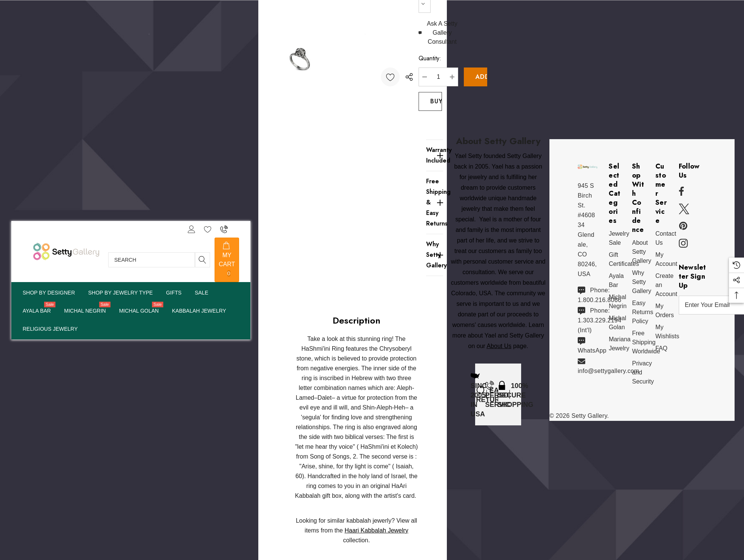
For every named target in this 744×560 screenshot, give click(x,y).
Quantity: (430, 58)
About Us (499, 347)
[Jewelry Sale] (619, 238)
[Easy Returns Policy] (643, 312)
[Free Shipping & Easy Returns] (435, 202)
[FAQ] (661, 348)
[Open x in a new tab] (684, 209)
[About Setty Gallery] (642, 252)
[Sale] (201, 293)
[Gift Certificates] (624, 259)
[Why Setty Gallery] (435, 255)
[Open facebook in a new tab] (680, 192)
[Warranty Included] (435, 155)
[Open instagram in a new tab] (683, 244)
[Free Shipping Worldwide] (646, 342)
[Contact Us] (666, 238)
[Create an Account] (666, 285)
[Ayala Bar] (37, 311)
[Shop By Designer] (49, 293)
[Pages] (120, 293)
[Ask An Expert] (439, 33)
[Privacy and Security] (643, 373)
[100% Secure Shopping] (515, 394)
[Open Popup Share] (409, 77)
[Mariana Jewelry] (620, 344)
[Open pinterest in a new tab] (683, 226)
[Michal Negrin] (85, 311)
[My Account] (666, 259)
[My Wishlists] (667, 332)
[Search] (202, 260)
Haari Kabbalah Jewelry (377, 530)
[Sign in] (191, 229)
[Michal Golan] (139, 311)
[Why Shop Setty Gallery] (642, 282)
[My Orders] (665, 311)
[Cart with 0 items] (227, 260)
